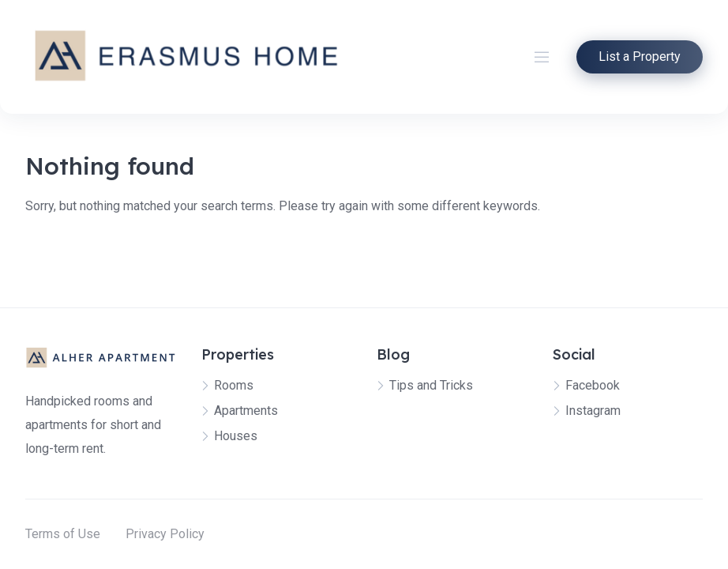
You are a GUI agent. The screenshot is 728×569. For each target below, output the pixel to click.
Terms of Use (63, 534)
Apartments (246, 411)
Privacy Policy (165, 534)
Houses (236, 436)
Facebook (593, 385)
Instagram (593, 411)
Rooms (234, 385)
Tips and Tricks (431, 385)
